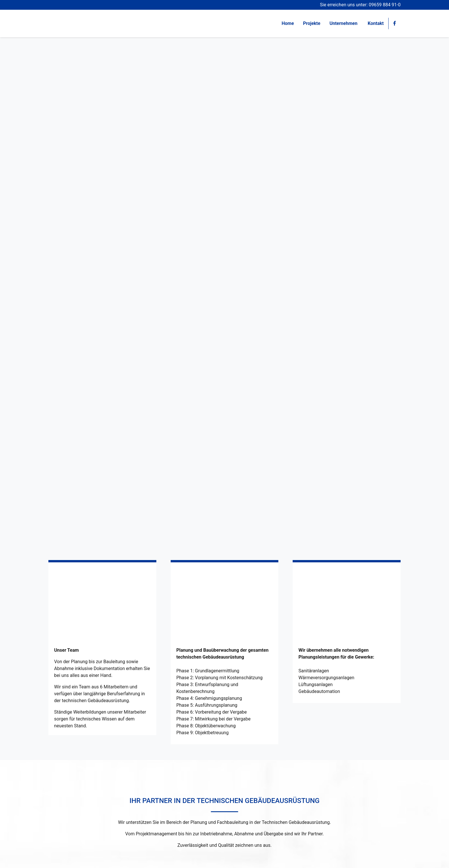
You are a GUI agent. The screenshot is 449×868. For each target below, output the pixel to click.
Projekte (312, 23)
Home (288, 23)
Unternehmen (344, 23)
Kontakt (376, 23)
